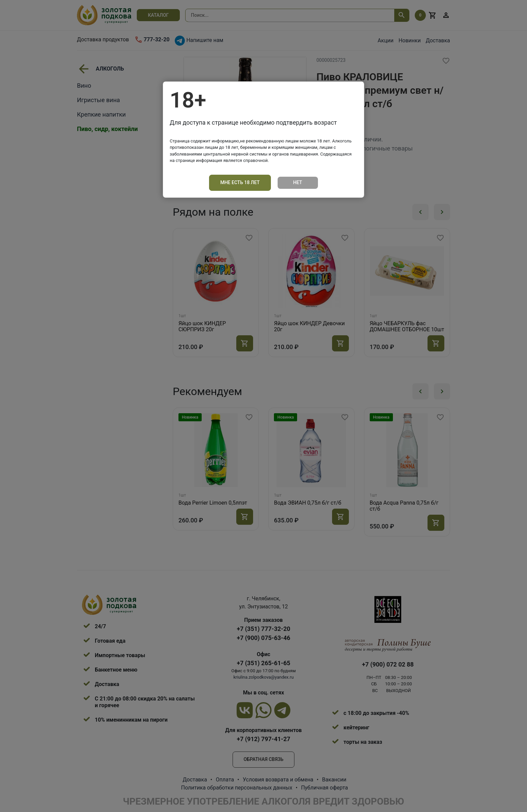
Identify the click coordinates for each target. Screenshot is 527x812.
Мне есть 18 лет (240, 182)
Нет (298, 182)
